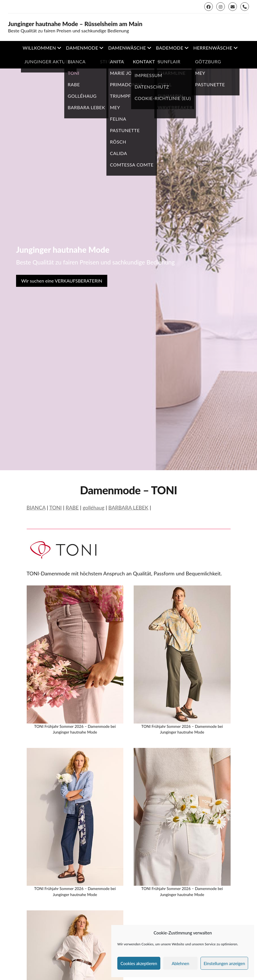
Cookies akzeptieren (139, 963)
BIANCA (36, 507)
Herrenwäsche (213, 48)
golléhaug (94, 507)
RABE (72, 507)
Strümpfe (112, 61)
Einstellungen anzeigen (224, 963)
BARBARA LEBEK (128, 507)
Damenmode (82, 48)
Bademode (170, 48)
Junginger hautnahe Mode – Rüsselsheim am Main (75, 24)
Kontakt (144, 61)
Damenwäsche (127, 48)
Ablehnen (180, 963)
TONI (56, 507)
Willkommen (39, 48)
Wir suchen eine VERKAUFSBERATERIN (62, 281)
